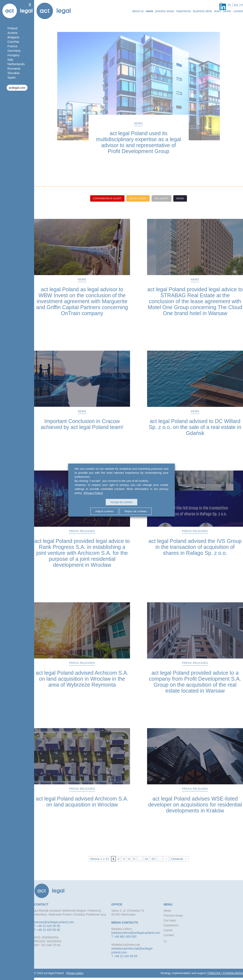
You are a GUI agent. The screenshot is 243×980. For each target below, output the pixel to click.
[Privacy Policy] (93, 493)
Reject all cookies (136, 511)
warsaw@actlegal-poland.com (54, 922)
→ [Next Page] (166, 859)
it (242, 5)
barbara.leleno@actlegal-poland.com (136, 933)
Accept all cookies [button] (121, 502)
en (236, 5)
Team (217, 11)
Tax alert (162, 198)
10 (146, 859)
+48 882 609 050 (125, 936)
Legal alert (138, 198)
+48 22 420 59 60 (48, 930)
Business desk (202, 11)
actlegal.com (17, 88)
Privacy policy (75, 973)
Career (227, 11)
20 (153, 859)
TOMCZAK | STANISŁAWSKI (225, 973)
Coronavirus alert (106, 198)
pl (230, 5)
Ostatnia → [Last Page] (179, 859)
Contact (238, 11)
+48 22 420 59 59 (48, 926)
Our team (170, 920)
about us (138, 11)
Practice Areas (165, 11)
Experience (184, 11)
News (150, 11)
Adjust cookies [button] (104, 511)
